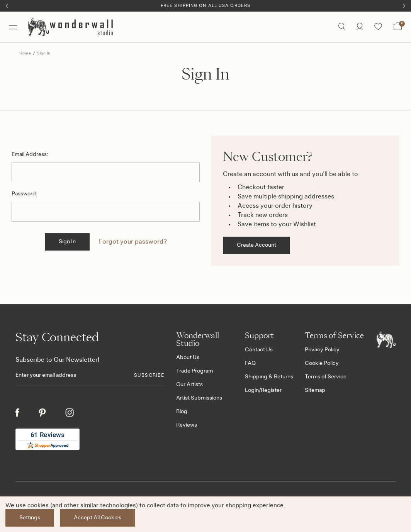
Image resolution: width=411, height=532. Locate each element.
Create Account (256, 245)
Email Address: (30, 154)
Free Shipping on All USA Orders (206, 6)
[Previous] (7, 6)
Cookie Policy (322, 363)
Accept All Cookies (98, 518)
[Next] (404, 6)
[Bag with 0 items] (398, 27)
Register (271, 390)
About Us (188, 357)
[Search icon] (342, 27)
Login (252, 390)
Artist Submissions (199, 398)
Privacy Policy (322, 350)
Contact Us (259, 350)
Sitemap (315, 390)
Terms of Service (326, 377)
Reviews (187, 425)
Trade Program (194, 371)
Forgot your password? (133, 242)
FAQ (250, 363)
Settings (30, 518)
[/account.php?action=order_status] (360, 27)
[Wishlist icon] (378, 27)
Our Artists (189, 385)
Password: (25, 194)
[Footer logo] (386, 339)
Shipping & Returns (269, 377)
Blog (182, 412)
